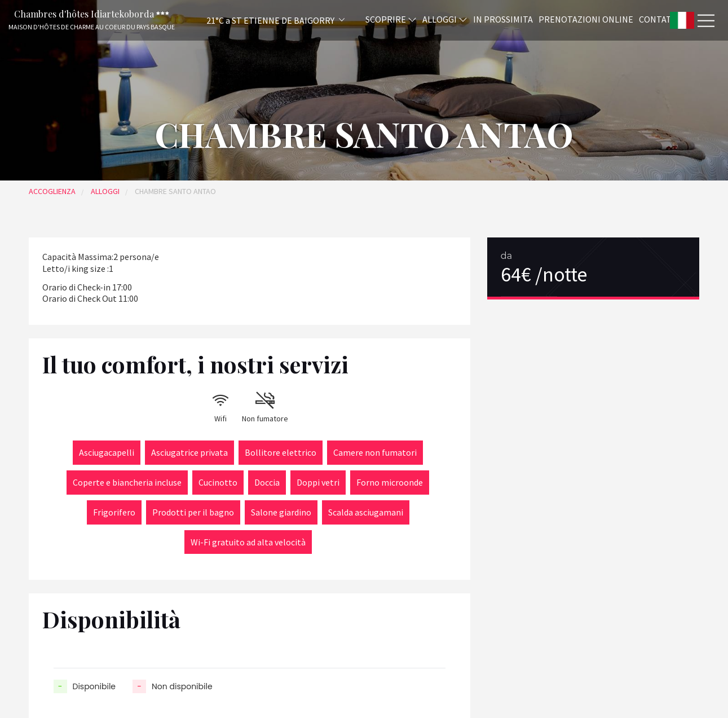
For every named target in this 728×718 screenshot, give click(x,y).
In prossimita (503, 19)
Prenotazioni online (586, 19)
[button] (261, 20)
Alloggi (445, 19)
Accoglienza (52, 191)
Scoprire (391, 19)
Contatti (659, 19)
